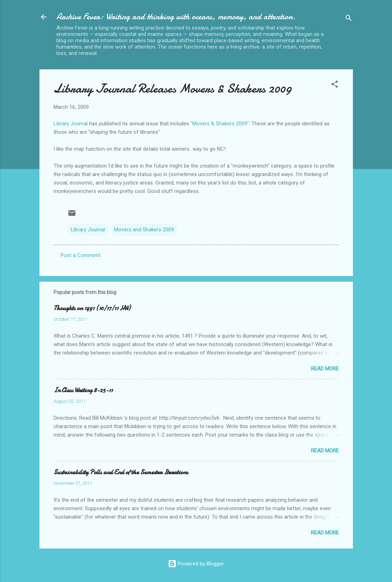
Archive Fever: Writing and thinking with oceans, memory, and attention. (176, 17)
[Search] (349, 19)
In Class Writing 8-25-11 (83, 390)
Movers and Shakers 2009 (144, 230)
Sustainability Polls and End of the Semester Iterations (121, 472)
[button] (335, 85)
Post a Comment (80, 255)
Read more (325, 369)
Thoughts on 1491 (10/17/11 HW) (92, 308)
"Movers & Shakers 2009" (220, 124)
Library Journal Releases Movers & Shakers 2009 (173, 89)
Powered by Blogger (196, 564)
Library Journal (71, 124)
